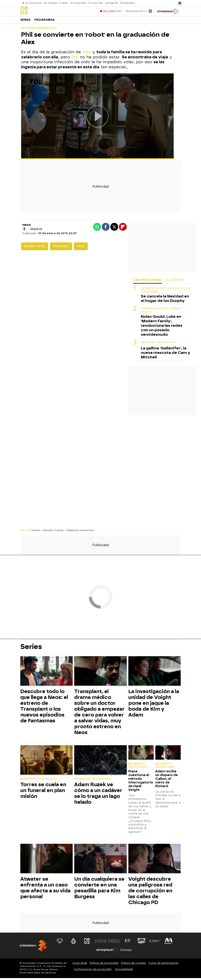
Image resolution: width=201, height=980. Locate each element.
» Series (34, 532)
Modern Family (35, 248)
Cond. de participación (163, 965)
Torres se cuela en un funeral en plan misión (43, 792)
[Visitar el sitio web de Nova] (101, 943)
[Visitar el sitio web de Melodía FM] (169, 943)
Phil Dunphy (61, 248)
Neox (81, 248)
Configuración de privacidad (92, 971)
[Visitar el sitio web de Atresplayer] (107, 952)
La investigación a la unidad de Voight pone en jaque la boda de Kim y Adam (154, 705)
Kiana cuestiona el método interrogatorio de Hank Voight (141, 782)
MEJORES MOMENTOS (159, 344)
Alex (87, 54)
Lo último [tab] (174, 282)
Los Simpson (51, 3)
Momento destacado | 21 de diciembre (165, 292)
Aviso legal (80, 965)
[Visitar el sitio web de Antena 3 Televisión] (60, 943)
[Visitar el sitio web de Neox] (87, 943)
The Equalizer (127, 3)
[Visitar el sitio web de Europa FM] (155, 943)
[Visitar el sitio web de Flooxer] (126, 952)
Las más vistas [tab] (147, 282)
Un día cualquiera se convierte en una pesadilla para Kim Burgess (99, 890)
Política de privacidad (104, 965)
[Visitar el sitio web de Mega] (114, 943)
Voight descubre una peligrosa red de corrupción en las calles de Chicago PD (150, 893)
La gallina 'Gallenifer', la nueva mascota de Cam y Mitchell (165, 355)
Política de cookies (133, 965)
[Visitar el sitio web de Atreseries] (128, 943)
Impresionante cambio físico (161, 312)
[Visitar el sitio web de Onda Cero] (141, 943)
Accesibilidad (124, 971)
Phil (75, 59)
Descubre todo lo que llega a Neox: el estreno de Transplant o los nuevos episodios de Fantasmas (44, 708)
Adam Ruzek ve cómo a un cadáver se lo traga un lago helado (98, 795)
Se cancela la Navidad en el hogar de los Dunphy (165, 300)
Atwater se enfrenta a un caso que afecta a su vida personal (45, 890)
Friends (64, 3)
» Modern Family (52, 532)
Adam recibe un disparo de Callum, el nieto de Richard (167, 781)
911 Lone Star (96, 3)
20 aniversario (33, 3)
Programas (45, 21)
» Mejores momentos (80, 532)
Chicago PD (112, 3)
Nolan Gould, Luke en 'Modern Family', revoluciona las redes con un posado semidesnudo (162, 327)
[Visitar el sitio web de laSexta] (73, 943)
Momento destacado (39, 781)
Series (25, 21)
